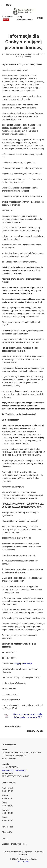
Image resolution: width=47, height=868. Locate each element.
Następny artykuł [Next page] (35, 731)
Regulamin (28, 852)
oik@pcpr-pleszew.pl (23, 663)
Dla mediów (7, 832)
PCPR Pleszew (23, 862)
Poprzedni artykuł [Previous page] (12, 726)
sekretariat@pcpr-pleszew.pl (14, 770)
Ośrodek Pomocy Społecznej (14, 844)
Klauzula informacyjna (12, 852)
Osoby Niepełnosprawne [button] (25, 18)
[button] (7, 5)
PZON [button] (40, 18)
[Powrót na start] (24, 12)
